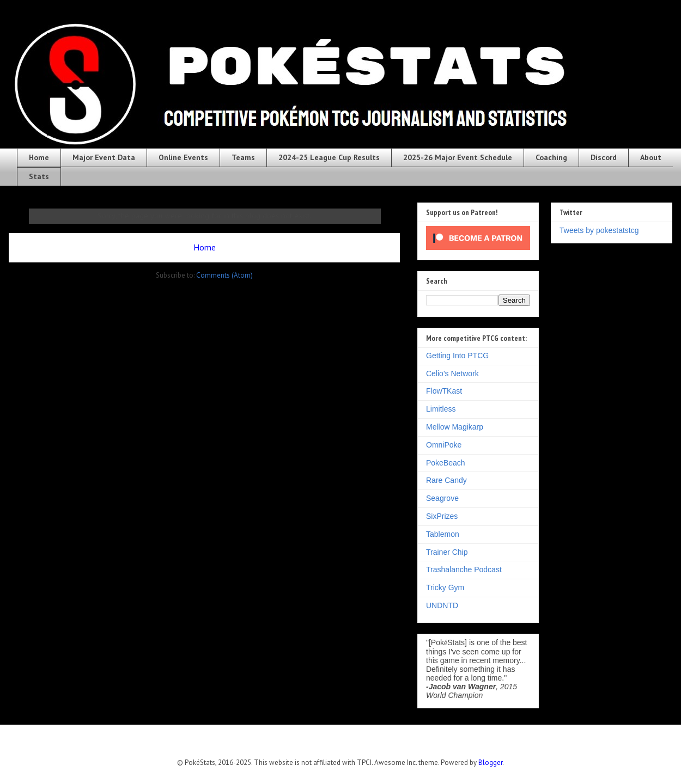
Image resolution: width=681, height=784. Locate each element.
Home (39, 157)
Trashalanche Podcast (464, 569)
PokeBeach (446, 463)
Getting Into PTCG (457, 356)
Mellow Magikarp (455, 427)
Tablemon (443, 534)
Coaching (551, 157)
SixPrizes (442, 516)
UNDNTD (442, 605)
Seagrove (442, 498)
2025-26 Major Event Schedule (458, 157)
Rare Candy (446, 480)
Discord (604, 157)
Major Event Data (104, 157)
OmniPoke (444, 445)
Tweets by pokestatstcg (599, 230)
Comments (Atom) (224, 275)
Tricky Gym (445, 587)
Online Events (183, 157)
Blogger (490, 762)
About (651, 157)
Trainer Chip (447, 552)
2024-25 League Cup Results (329, 157)
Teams (243, 157)
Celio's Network (452, 373)
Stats (39, 176)
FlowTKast (444, 391)
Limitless (441, 409)
